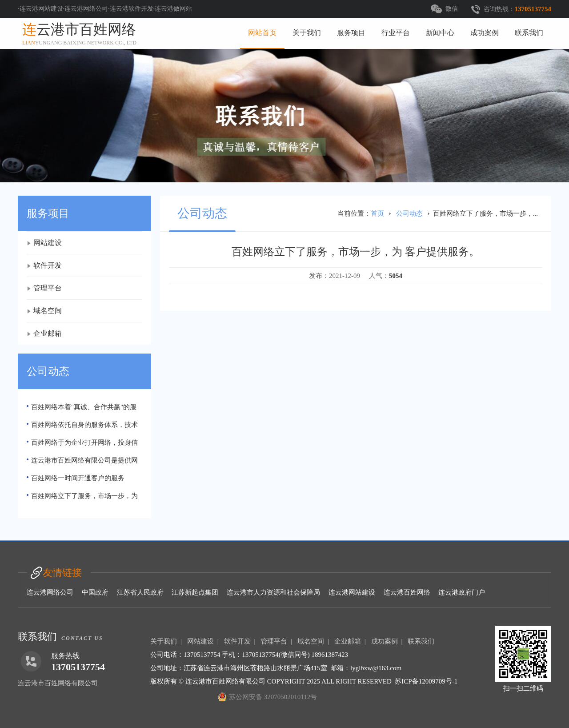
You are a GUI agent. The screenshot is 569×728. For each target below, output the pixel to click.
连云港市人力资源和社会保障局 (273, 592)
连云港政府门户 (462, 592)
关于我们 (307, 33)
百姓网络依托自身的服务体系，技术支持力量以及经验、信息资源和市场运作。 (83, 427)
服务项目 (351, 33)
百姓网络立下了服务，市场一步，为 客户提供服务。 (82, 499)
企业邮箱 (48, 333)
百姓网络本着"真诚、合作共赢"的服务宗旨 (82, 410)
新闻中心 (440, 33)
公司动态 (409, 213)
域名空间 (48, 311)
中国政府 (95, 592)
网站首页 (262, 33)
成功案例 (485, 33)
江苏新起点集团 (195, 592)
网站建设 (48, 243)
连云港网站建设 (352, 592)
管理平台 (48, 288)
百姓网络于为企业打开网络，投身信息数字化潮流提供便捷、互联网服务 (82, 445)
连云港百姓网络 (407, 592)
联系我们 (529, 33)
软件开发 (48, 265)
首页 (377, 213)
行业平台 (396, 33)
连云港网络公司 (50, 592)
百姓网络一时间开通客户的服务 (78, 478)
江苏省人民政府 (140, 592)
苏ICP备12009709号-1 (426, 681)
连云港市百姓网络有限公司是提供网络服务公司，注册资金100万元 (82, 463)
